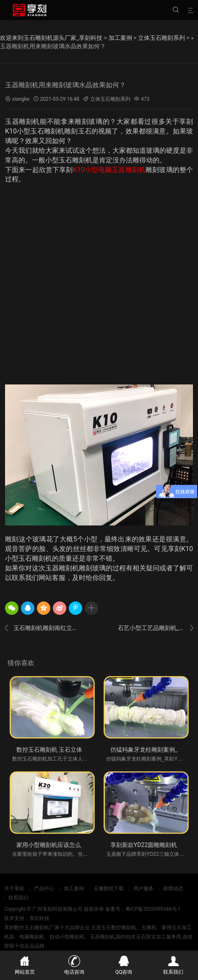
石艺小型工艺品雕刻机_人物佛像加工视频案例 (155, 628)
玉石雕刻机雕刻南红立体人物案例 (43, 628)
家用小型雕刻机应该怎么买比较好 (60, 845)
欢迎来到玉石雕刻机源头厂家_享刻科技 (51, 38)
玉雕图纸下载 (109, 889)
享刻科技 (39, 918)
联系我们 (18, 898)
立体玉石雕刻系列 (162, 38)
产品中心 (44, 889)
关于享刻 (14, 889)
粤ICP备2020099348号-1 (153, 909)
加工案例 (120, 38)
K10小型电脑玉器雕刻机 (109, 170)
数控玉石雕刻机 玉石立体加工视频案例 (67, 750)
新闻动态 (173, 889)
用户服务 (143, 889)
